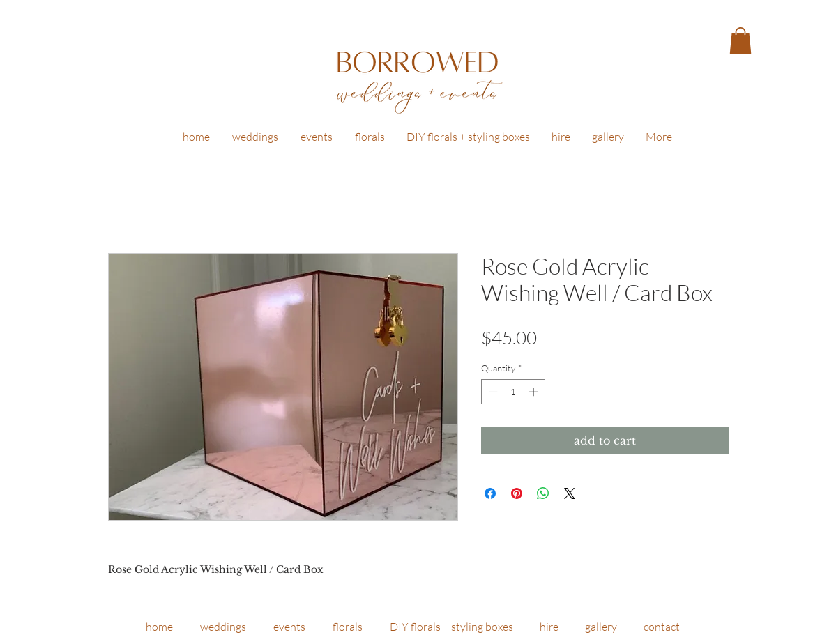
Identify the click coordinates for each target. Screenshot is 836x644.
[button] (740, 40)
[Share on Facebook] (490, 493)
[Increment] (535, 392)
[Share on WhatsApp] (543, 493)
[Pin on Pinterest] (517, 493)
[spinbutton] (513, 392)
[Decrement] (492, 392)
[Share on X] (570, 493)
